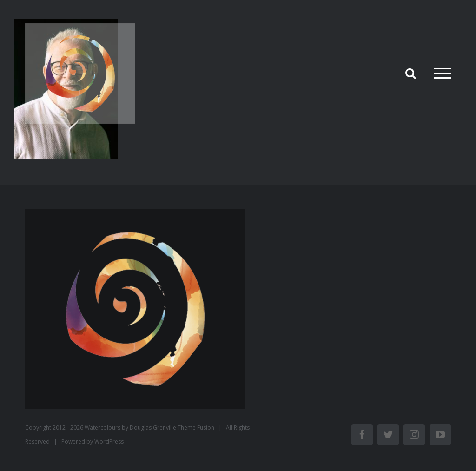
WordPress (109, 441)
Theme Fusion (196, 428)
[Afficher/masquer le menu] (443, 73)
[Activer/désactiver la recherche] (410, 73)
